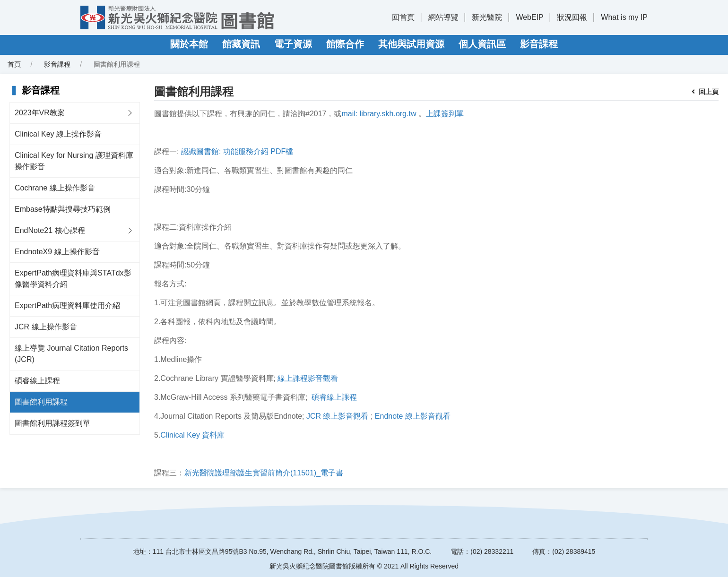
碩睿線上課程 (37, 381)
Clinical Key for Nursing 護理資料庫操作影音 (74, 161)
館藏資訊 (241, 44)
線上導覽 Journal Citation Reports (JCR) (71, 354)
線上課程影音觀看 (308, 378)
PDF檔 (282, 151)
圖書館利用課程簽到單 (52, 423)
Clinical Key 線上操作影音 (58, 134)
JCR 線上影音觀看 (338, 416)
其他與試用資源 (411, 44)
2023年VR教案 (40, 113)
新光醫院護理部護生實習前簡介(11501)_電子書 (264, 473)
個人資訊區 (482, 44)
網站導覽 (443, 17)
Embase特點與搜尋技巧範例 (63, 209)
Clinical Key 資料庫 (192, 435)
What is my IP (624, 17)
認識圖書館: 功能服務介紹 (225, 151)
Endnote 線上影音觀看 (413, 416)
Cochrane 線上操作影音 (55, 188)
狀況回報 (572, 17)
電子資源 (293, 44)
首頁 (14, 64)
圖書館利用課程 (41, 402)
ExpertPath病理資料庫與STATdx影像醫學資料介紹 (73, 279)
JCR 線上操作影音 (46, 327)
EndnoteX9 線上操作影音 (57, 252)
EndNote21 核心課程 (50, 230)
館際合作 (345, 44)
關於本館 (189, 44)
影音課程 (539, 44)
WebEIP (529, 17)
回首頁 (403, 17)
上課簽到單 (445, 114)
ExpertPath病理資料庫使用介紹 (67, 306)
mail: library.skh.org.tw (379, 114)
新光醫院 (487, 17)
